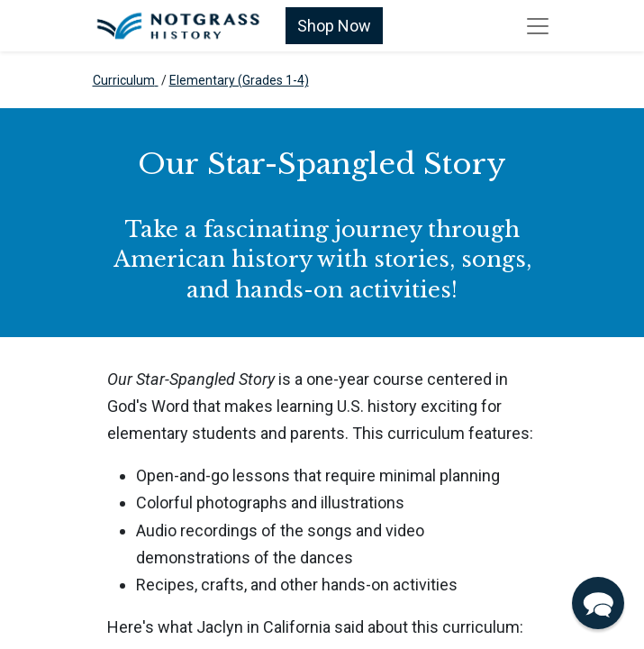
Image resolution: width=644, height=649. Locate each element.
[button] (598, 603)
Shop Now (334, 26)
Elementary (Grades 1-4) (239, 80)
